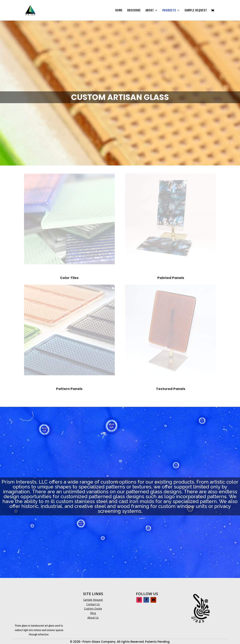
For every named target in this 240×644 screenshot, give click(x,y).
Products (169, 11)
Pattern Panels (69, 389)
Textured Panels (171, 389)
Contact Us (93, 604)
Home (119, 11)
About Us (93, 618)
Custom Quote (93, 609)
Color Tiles (69, 278)
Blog (93, 613)
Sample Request (196, 11)
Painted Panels (171, 278)
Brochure (134, 11)
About (150, 11)
